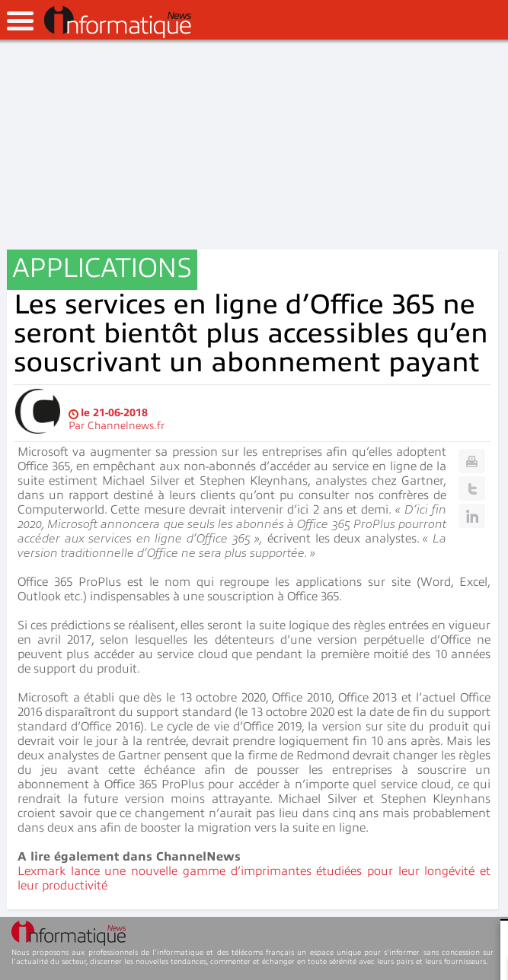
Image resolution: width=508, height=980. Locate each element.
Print (472, 461)
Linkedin (472, 516)
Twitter (472, 488)
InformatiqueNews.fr (118, 22)
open (20, 21)
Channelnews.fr (126, 426)
